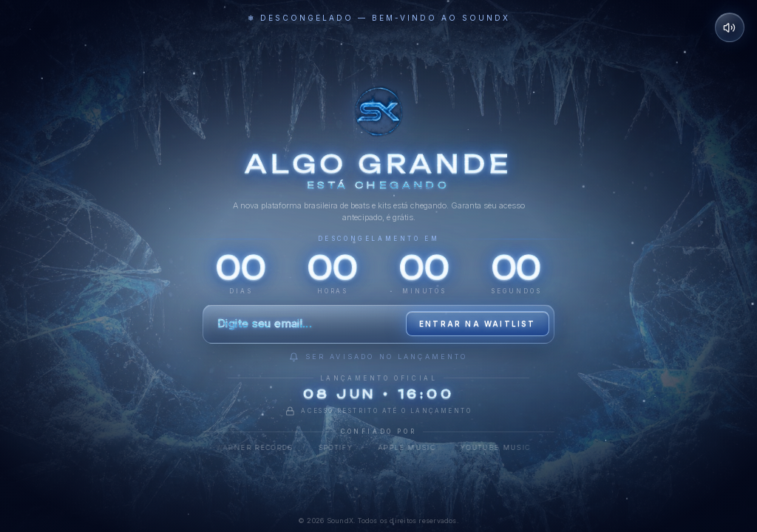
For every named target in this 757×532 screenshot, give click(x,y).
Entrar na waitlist (478, 324)
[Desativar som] (730, 27)
